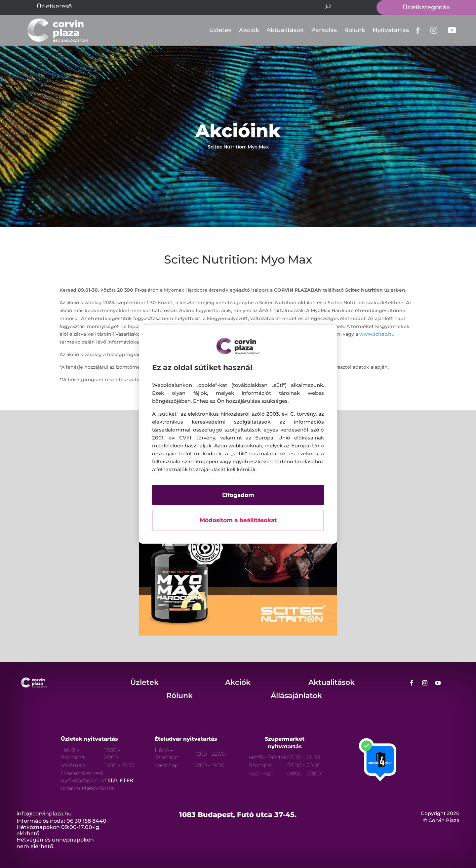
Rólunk (355, 30)
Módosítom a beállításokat (238, 520)
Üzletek (220, 30)
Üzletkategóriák (426, 7)
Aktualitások (285, 30)
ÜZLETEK (121, 781)
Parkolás (324, 30)
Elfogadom (238, 495)
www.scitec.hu (377, 334)
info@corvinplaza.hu (44, 814)
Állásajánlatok (296, 696)
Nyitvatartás (391, 30)
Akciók (249, 30)
